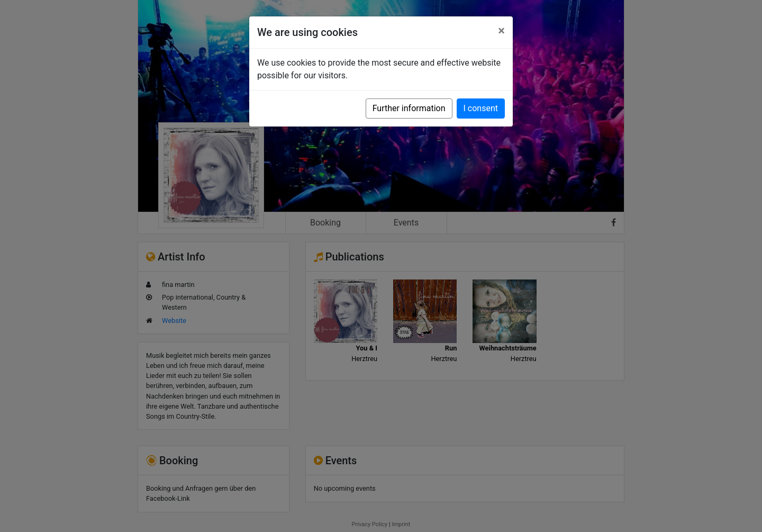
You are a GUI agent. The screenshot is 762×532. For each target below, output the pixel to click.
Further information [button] (409, 108)
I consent (481, 108)
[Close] (501, 31)
